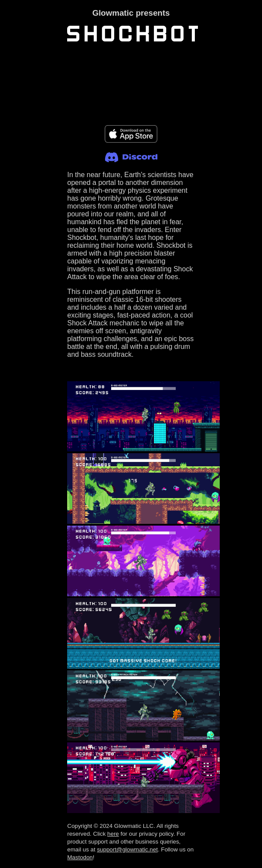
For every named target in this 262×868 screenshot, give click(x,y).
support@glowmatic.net (127, 849)
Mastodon (80, 857)
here (113, 834)
